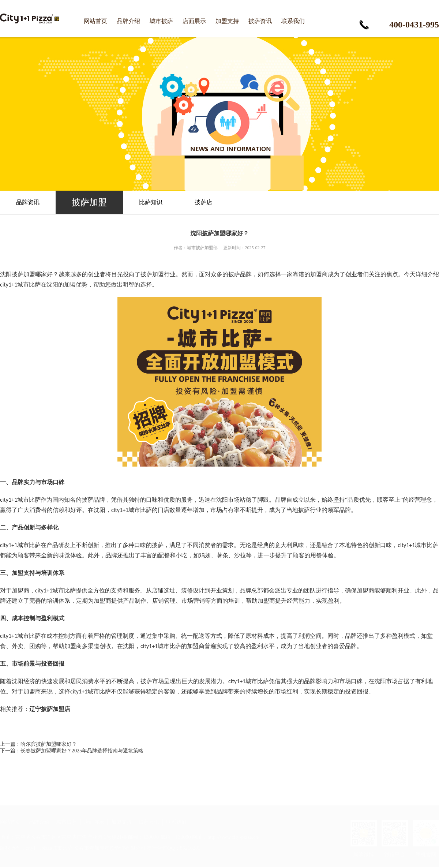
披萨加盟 (89, 202)
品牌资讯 (28, 202)
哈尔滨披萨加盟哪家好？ (49, 744)
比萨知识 (151, 202)
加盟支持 (227, 21)
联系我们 (293, 21)
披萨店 (203, 202)
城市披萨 (161, 21)
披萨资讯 (260, 21)
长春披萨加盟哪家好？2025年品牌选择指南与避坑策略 (82, 751)
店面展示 (194, 21)
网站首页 (95, 21)
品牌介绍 (128, 21)
